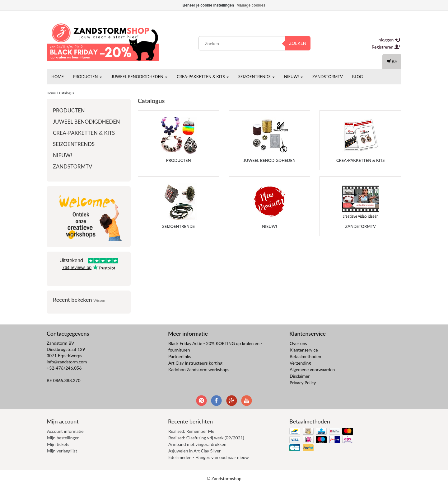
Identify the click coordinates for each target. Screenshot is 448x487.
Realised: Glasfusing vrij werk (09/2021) (206, 438)
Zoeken (298, 43)
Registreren (386, 47)
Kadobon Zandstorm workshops (199, 369)
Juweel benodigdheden (139, 77)
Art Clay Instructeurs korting (195, 363)
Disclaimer (300, 376)
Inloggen (388, 40)
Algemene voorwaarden (312, 369)
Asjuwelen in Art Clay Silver (194, 451)
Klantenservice (304, 350)
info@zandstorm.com (67, 362)
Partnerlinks (180, 356)
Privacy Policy (303, 383)
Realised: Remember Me (191, 431)
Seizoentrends (257, 77)
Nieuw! (294, 77)
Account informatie (65, 431)
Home (58, 77)
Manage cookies (251, 5)
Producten (88, 77)
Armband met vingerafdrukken (197, 444)
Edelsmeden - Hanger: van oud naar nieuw (208, 457)
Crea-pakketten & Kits (203, 77)
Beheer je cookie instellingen (208, 5)
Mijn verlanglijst (62, 451)
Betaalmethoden (305, 356)
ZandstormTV (328, 77)
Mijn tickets (58, 444)
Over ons (298, 343)
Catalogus (67, 93)
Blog (358, 77)
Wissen (99, 300)
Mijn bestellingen (63, 438)
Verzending (300, 363)
